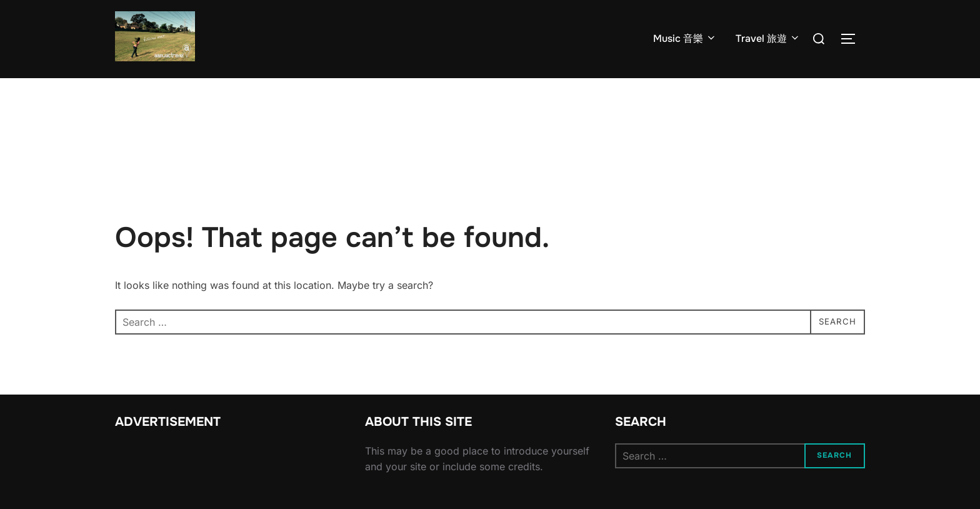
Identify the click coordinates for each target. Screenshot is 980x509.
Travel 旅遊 (768, 38)
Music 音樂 (685, 38)
